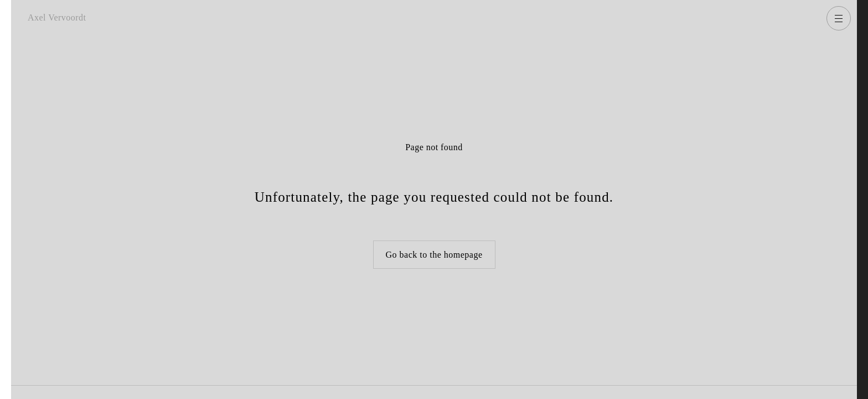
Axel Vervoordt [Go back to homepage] (57, 17)
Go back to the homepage (434, 255)
